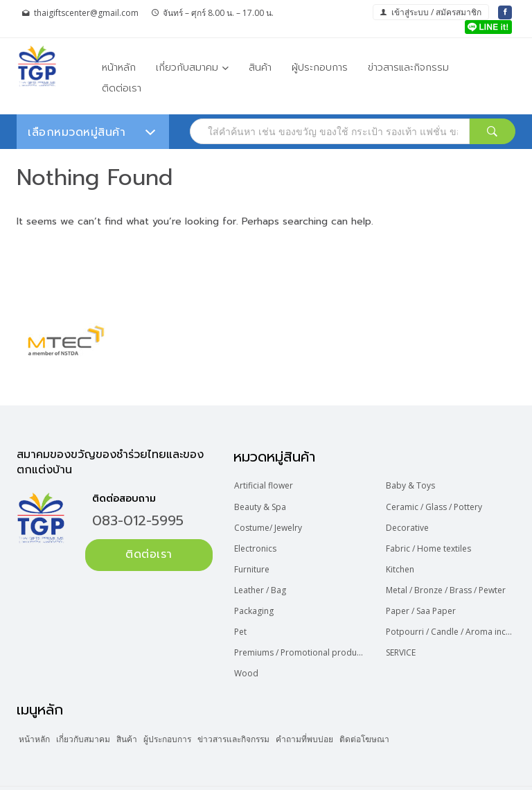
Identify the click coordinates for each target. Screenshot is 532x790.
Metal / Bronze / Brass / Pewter (448, 579)
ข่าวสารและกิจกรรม (408, 68)
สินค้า (260, 68)
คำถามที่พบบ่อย (361, 717)
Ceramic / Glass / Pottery (436, 503)
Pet (243, 616)
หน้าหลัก (119, 68)
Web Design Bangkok (402, 776)
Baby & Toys (413, 485)
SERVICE (403, 635)
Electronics (258, 541)
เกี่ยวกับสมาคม (187, 68)
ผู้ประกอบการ (320, 68)
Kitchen (402, 560)
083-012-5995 (138, 520)
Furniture (255, 560)
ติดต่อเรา (122, 88)
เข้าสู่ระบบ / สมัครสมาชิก (431, 12)
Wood (249, 654)
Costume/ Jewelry (271, 522)
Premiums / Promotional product (301, 635)
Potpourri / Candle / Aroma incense (452, 616)
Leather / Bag (263, 579)
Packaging (257, 598)
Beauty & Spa (263, 503)
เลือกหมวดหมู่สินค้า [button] (91, 132)
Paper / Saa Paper (423, 598)
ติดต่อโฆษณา (432, 717)
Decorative (409, 522)
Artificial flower (266, 485)
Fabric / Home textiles (431, 541)
